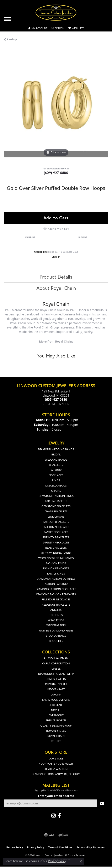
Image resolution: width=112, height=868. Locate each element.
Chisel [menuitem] (56, 669)
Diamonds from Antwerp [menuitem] (56, 674)
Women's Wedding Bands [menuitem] (56, 558)
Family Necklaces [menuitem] (56, 532)
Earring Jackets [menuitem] (56, 501)
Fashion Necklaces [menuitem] (56, 527)
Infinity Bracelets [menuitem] (56, 537)
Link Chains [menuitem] (56, 517)
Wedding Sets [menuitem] (56, 625)
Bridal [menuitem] (56, 454)
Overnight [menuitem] (56, 715)
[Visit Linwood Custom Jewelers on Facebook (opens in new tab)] (59, 816)
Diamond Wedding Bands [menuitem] (56, 449)
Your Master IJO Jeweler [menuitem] (56, 764)
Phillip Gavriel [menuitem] (56, 720)
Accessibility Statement (91, 847)
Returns (82, 237)
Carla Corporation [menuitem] (56, 663)
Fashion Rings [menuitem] (56, 563)
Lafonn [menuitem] (56, 694)
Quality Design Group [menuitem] (56, 726)
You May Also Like (56, 356)
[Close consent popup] (81, 861)
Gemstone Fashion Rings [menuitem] (56, 496)
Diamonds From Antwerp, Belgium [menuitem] (56, 774)
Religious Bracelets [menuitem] (56, 605)
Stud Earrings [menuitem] (56, 636)
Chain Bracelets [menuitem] (56, 511)
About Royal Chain (56, 288)
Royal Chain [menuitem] (56, 736)
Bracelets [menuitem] (56, 465)
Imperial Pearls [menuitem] (56, 684)
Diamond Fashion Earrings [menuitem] (56, 579)
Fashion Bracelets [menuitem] (56, 522)
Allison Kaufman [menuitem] (56, 658)
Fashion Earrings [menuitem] (56, 584)
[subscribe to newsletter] (102, 803)
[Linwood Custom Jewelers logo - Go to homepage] (56, 13)
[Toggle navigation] (7, 19)
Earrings (12, 39)
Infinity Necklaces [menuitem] (56, 542)
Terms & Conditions (60, 847)
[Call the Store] (56, 400)
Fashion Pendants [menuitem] (56, 568)
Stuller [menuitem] (56, 741)
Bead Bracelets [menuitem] (56, 548)
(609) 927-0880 (56, 173)
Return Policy (15, 847)
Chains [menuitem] (56, 491)
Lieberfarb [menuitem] (56, 705)
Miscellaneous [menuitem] (56, 485)
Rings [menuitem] (56, 480)
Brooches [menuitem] (56, 641)
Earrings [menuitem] (56, 470)
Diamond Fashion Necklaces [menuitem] (56, 589)
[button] (38, 28)
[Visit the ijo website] (63, 835)
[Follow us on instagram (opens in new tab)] (54, 816)
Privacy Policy (36, 847)
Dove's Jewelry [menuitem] (56, 679)
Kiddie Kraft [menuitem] (56, 689)
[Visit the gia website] (49, 835)
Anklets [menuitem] (56, 610)
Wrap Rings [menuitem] (56, 620)
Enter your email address (56, 796)
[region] (56, 106)
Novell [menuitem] (56, 710)
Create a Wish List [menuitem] (56, 769)
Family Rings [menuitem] (56, 573)
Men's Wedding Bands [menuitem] (56, 553)
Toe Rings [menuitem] (56, 615)
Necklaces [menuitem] (56, 475)
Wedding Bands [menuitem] (56, 460)
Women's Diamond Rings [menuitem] (56, 630)
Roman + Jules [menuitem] (56, 731)
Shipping (30, 237)
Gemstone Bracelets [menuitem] (56, 506)
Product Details (56, 277)
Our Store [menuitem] (56, 758)
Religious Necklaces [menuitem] (56, 599)
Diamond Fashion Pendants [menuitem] (56, 594)
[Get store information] (56, 404)
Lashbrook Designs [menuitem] (56, 700)
